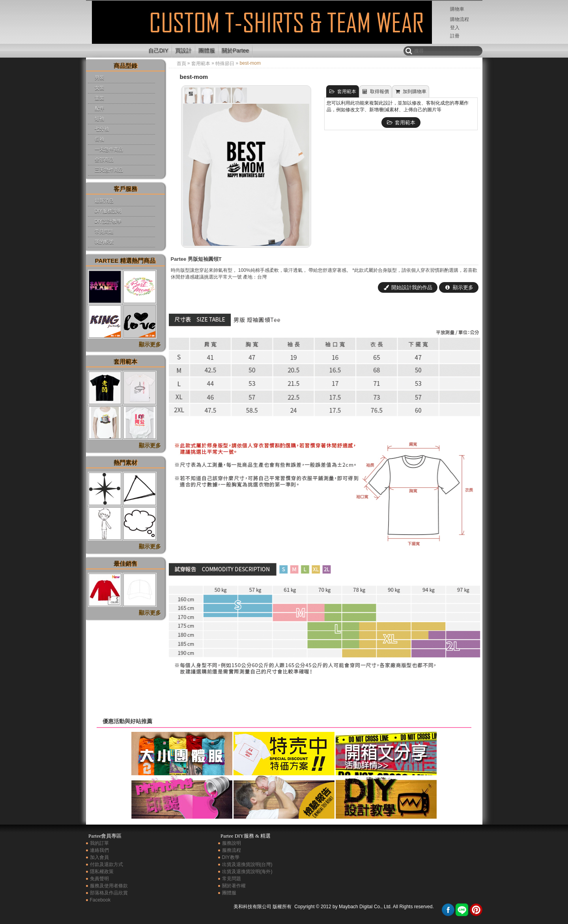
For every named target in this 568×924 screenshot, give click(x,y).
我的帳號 (104, 242)
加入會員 (99, 857)
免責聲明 (99, 879)
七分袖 (102, 129)
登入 (455, 28)
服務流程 (232, 850)
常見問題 (104, 232)
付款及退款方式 (106, 864)
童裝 (99, 98)
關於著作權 (234, 886)
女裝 (99, 88)
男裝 (99, 78)
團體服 (207, 51)
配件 (99, 108)
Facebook (100, 900)
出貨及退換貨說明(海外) (247, 872)
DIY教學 (231, 857)
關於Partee (235, 51)
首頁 (181, 64)
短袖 (99, 119)
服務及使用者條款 (109, 886)
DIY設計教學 (108, 221)
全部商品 (104, 160)
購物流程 (460, 19)
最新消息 (104, 201)
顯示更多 (459, 287)
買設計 (183, 51)
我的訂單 (99, 843)
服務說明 (232, 843)
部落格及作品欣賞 (109, 893)
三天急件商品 (109, 170)
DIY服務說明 (108, 211)
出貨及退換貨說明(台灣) (247, 864)
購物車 (457, 9)
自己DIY (158, 51)
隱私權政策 (102, 872)
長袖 (99, 139)
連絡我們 (99, 850)
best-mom (115, 29)
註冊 (455, 36)
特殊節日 (225, 64)
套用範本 (201, 64)
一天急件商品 (109, 150)
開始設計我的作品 (408, 287)
